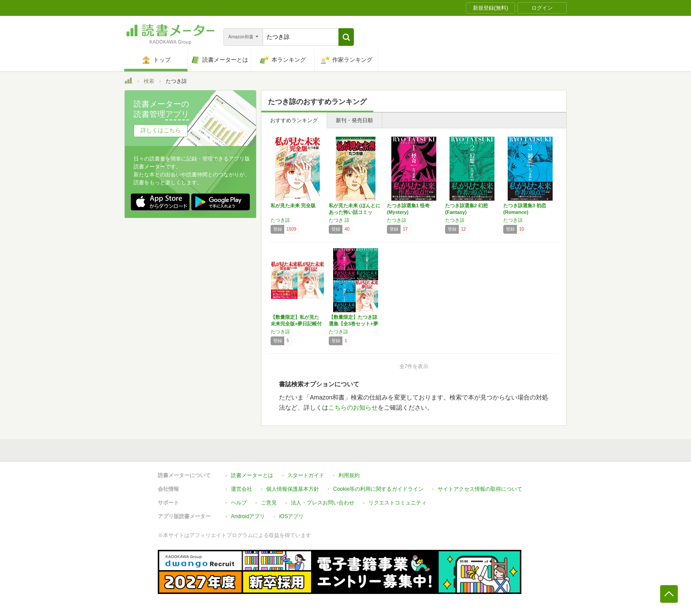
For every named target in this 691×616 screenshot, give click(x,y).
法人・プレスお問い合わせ (323, 503)
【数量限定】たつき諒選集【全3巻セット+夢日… (353, 324)
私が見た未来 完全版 (293, 205)
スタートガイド (306, 475)
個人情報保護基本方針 (293, 489)
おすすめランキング (294, 120)
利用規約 (349, 475)
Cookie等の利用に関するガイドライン (378, 489)
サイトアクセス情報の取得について (480, 489)
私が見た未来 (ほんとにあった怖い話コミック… (355, 212)
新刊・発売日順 (354, 120)
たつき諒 (280, 220)
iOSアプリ (291, 516)
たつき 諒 (339, 220)
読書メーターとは (252, 475)
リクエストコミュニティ (398, 503)
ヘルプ (239, 503)
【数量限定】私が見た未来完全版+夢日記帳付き (296, 324)
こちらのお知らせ (353, 407)
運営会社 (241, 489)
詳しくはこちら (161, 130)
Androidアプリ (248, 516)
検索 (149, 81)
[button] (346, 37)
